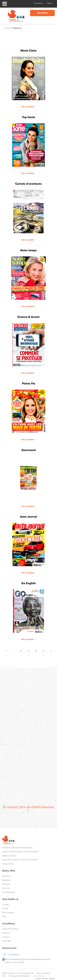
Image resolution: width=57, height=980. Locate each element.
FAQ (4, 917)
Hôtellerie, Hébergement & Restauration (17, 848)
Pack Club (6, 888)
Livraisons (6, 937)
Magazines (6, 880)
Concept (6, 905)
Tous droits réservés (26, 973)
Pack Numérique (9, 892)
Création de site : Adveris (45, 979)
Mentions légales (43, 973)
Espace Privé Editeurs (10, 929)
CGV (4, 976)
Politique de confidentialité (19, 976)
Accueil (8, 28)
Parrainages (7, 941)
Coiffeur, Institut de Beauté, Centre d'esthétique (20, 852)
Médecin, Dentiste (9, 856)
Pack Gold (6, 884)
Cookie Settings (39, 976)
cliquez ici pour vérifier (15, 962)
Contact (5, 908)
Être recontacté (8, 913)
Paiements (6, 933)
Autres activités (8, 864)
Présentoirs (6, 876)
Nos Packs (42, 13)
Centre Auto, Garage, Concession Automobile (20, 860)
